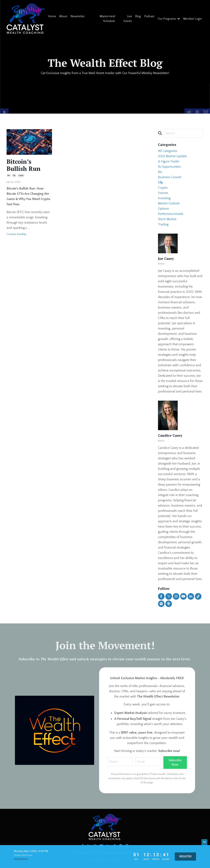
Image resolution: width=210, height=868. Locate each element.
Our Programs (169, 19)
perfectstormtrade (171, 214)
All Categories (168, 151)
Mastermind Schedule (107, 19)
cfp (14, 175)
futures (163, 193)
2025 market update (172, 156)
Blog (138, 16)
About (63, 16)
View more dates (21, 859)
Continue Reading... (17, 234)
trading (163, 224)
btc (9, 175)
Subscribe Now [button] (175, 763)
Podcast (149, 16)
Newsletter (78, 16)
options (163, 209)
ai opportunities (169, 167)
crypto (21, 175)
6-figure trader (169, 161)
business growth (170, 177)
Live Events (128, 19)
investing (164, 198)
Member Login (193, 19)
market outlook (169, 203)
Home (52, 16)
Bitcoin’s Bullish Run (24, 165)
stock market (167, 219)
